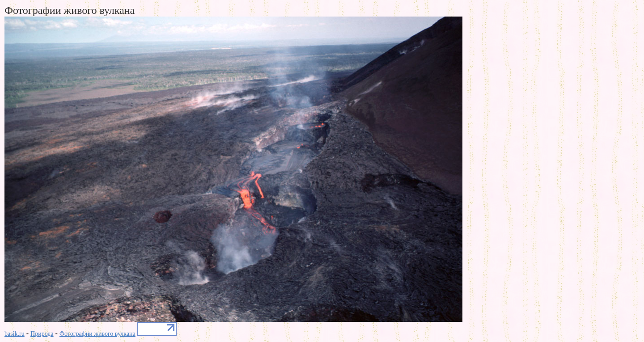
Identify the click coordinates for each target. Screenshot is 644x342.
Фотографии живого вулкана (97, 334)
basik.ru (15, 334)
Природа (42, 334)
